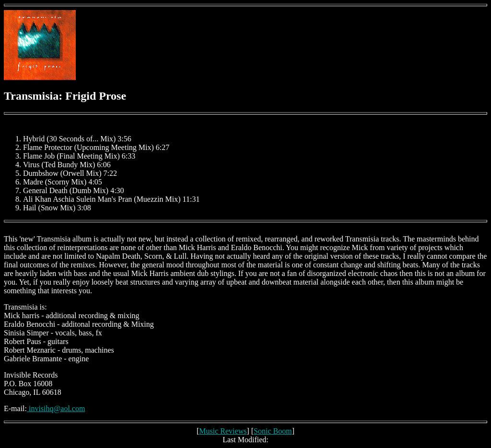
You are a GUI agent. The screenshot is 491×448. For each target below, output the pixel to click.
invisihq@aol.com (56, 408)
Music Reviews (223, 431)
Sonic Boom (273, 431)
